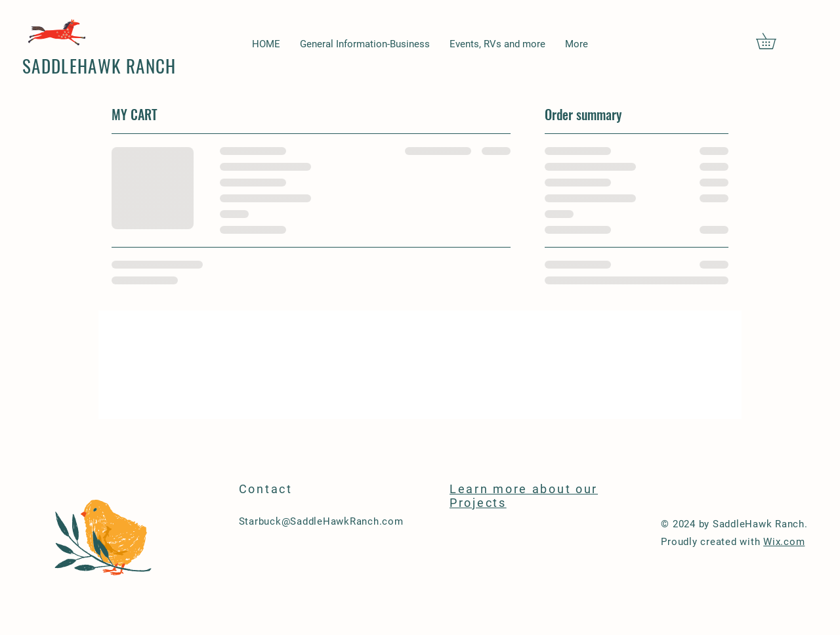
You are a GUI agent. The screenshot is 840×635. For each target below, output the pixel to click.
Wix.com (784, 542)
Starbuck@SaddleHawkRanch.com (321, 521)
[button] (774, 41)
